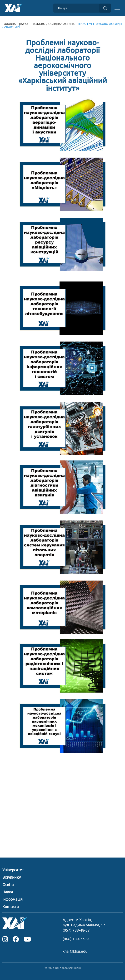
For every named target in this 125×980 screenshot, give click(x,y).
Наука (24, 24)
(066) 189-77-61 (76, 939)
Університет (13, 870)
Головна (9, 24)
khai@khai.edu (75, 952)
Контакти (11, 907)
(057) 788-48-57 (76, 930)
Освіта (8, 885)
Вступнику (12, 877)
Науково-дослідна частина (53, 24)
